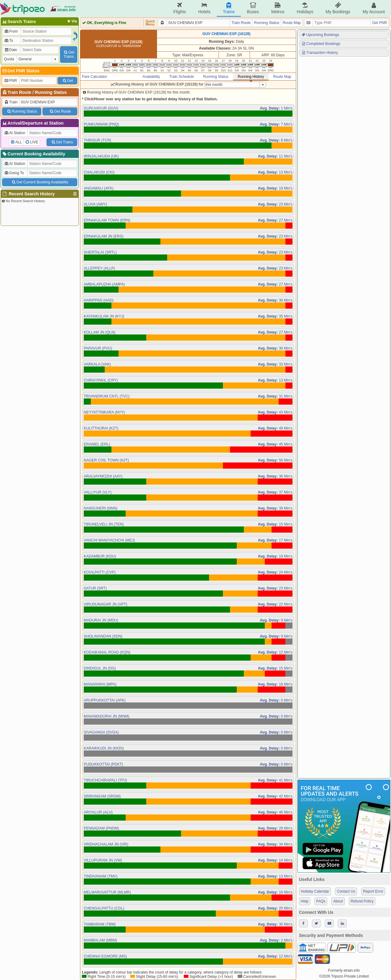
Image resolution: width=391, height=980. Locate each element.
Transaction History (320, 53)
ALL (19, 142)
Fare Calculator (95, 77)
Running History (251, 77)
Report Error (373, 891)
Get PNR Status (20, 71)
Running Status (51, 92)
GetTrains (69, 54)
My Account (374, 8)
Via (72, 21)
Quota (9, 59)
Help (305, 901)
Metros (278, 8)
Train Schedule (182, 77)
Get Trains (62, 142)
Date (10, 50)
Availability (151, 77)
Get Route (60, 111)
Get (67, 81)
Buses (253, 8)
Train (11, 102)
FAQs (321, 901)
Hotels (204, 8)
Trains (229, 8)
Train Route (20, 92)
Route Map (292, 23)
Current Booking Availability (33, 154)
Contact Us (346, 891)
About (338, 901)
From (11, 31)
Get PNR (380, 23)
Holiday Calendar (315, 891)
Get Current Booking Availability (40, 182)
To (8, 41)
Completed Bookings (321, 44)
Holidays (305, 8)
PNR (10, 81)
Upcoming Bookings (320, 35)
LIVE (34, 142)
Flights (180, 8)
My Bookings (338, 8)
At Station (15, 133)
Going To (14, 173)
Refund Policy (362, 901)
